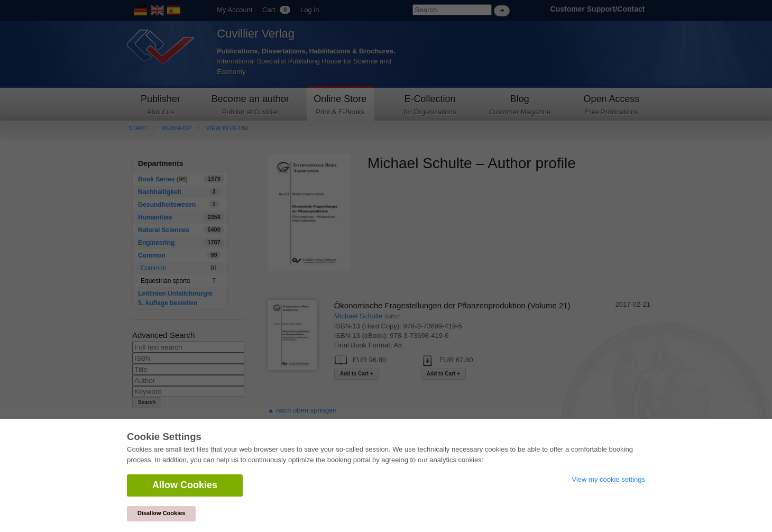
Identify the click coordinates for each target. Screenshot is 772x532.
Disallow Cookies (161, 513)
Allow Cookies (185, 485)
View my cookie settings (609, 479)
